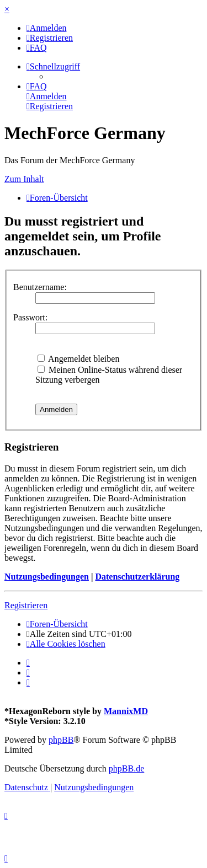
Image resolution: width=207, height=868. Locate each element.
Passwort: (30, 317)
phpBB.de (126, 768)
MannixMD (126, 711)
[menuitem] (47, 28)
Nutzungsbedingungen (47, 577)
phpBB (61, 740)
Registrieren (26, 605)
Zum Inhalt (24, 179)
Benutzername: (40, 287)
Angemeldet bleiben (78, 359)
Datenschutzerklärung (137, 577)
